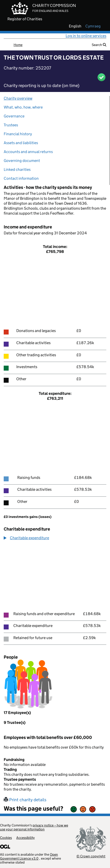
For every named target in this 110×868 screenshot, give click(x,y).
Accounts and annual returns (28, 152)
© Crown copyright (91, 856)
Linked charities (17, 169)
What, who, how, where (23, 107)
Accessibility (26, 838)
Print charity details (25, 800)
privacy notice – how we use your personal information (34, 827)
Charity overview (18, 98)
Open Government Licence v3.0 (29, 856)
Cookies (6, 838)
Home (18, 45)
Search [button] (99, 45)
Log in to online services (86, 36)
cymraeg (93, 26)
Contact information (21, 178)
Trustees (11, 125)
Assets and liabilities (21, 143)
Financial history (18, 134)
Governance (14, 116)
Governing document (22, 161)
